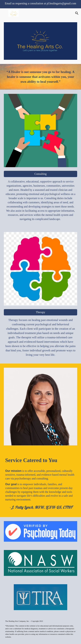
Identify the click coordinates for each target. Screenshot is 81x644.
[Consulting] (40, 174)
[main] (40, 77)
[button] (4, 13)
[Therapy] (40, 312)
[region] (40, 4)
